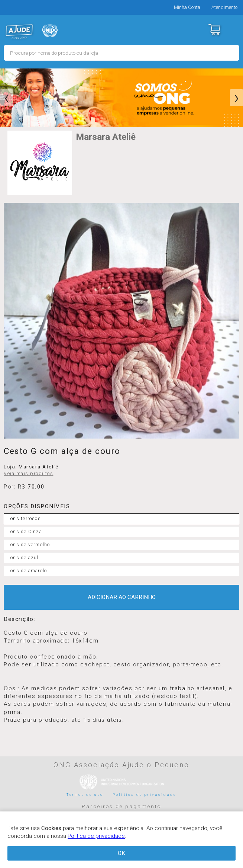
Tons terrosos (24, 519)
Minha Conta (187, 7)
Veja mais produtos (28, 474)
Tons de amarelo (27, 571)
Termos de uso (85, 795)
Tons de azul (23, 558)
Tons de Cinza (25, 532)
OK (121, 853)
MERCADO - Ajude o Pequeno (19, 32)
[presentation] (7, 98)
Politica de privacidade (145, 795)
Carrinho (214, 30)
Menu (233, 30)
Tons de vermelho (29, 545)
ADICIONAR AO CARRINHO (122, 597)
